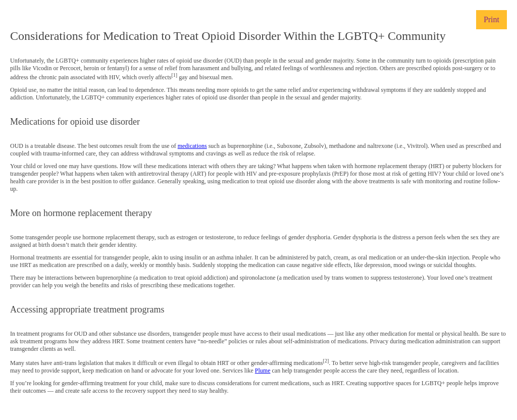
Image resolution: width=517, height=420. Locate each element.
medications (192, 146)
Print (492, 19)
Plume (263, 371)
